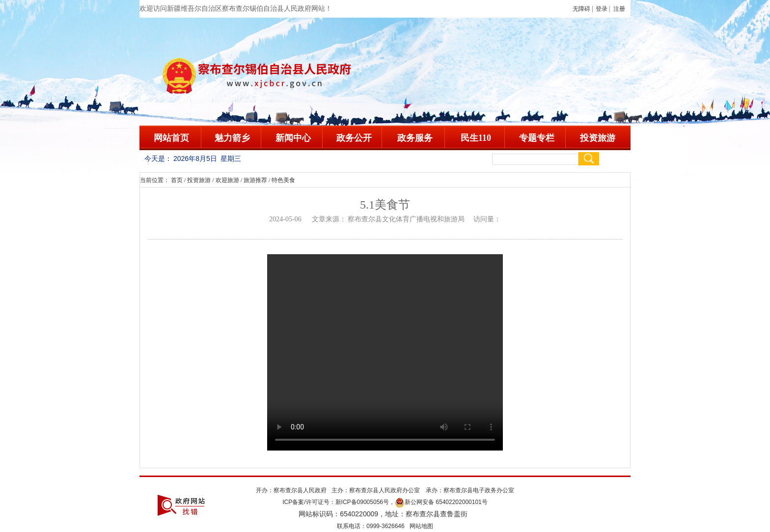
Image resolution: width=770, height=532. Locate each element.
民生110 (476, 138)
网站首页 (171, 138)
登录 (602, 9)
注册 (621, 9)
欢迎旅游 (227, 180)
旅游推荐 (255, 180)
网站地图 (421, 526)
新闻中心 (293, 138)
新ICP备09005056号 (362, 502)
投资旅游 (598, 138)
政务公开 (354, 138)
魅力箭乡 (232, 138)
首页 (177, 180)
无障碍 (581, 9)
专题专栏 (537, 138)
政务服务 (415, 138)
